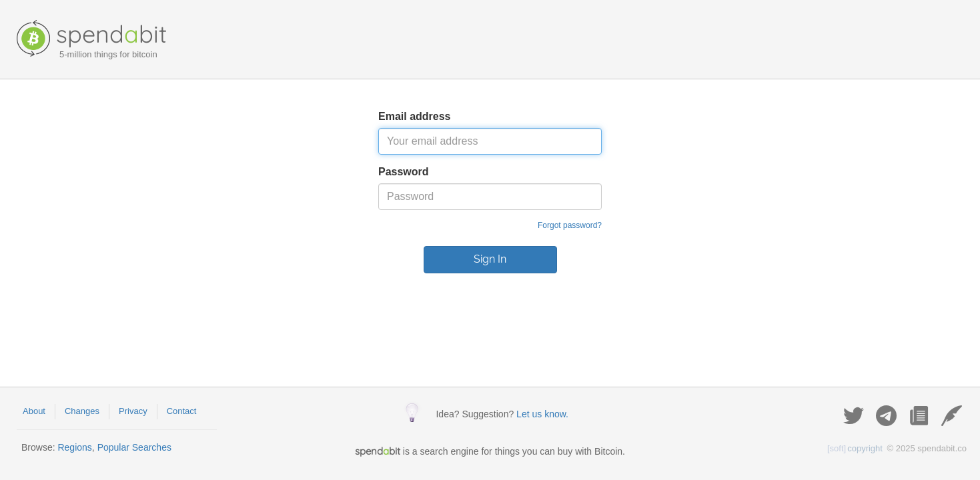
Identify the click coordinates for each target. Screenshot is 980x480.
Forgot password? (570, 225)
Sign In (490, 259)
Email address (415, 116)
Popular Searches (134, 447)
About (34, 411)
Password (404, 172)
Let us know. (542, 414)
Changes (82, 411)
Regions (74, 447)
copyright (855, 448)
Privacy (133, 411)
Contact (182, 411)
